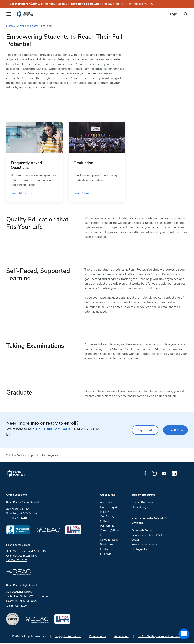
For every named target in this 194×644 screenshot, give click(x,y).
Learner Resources (143, 503)
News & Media (109, 540)
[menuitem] (26, 14)
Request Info (145, 431)
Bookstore (106, 545)
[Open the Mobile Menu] (9, 14)
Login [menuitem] (174, 14)
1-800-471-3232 (16, 561)
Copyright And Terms (68, 637)
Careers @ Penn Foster (110, 533)
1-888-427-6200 (16, 606)
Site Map (105, 554)
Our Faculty (107, 517)
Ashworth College (142, 531)
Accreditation (108, 503)
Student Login (140, 508)
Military (104, 522)
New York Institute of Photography (144, 547)
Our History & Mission (109, 510)
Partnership (107, 526)
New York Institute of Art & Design (148, 538)
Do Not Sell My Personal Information (160, 637)
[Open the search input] (186, 14)
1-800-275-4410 (54, 430)
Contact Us (107, 550)
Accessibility (122, 637)
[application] (184, 634)
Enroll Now (175, 431)
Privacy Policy (97, 637)
